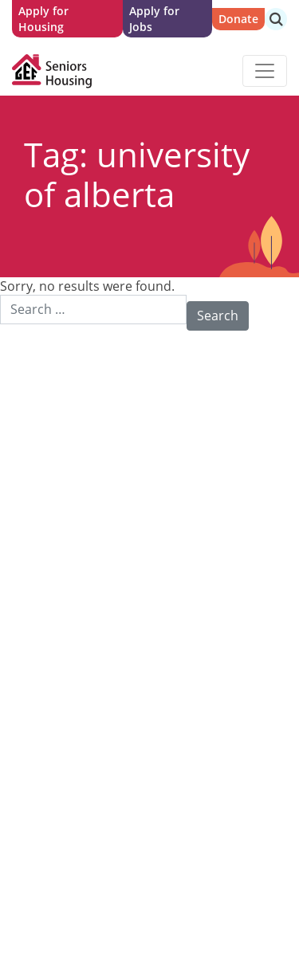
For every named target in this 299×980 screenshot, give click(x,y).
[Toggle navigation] (265, 71)
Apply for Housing (43, 19)
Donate (238, 19)
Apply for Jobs (154, 19)
